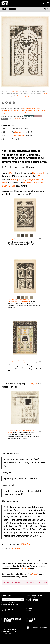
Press (29, 611)
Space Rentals (32, 600)
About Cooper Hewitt (35, 596)
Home (4, 9)
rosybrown (38, 116)
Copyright (31, 619)
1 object (33, 384)
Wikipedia (35, 574)
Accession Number (10, 544)
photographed (19, 132)
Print (12, 173)
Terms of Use (25, 569)
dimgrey (5, 119)
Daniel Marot (38, 173)
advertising (5, 111)
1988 (38, 177)
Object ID (6, 549)
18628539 (15, 549)
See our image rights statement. (28, 96)
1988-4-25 (25, 544)
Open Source (6, 621)
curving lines (37, 111)
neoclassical (36, 108)
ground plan (43, 113)
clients (19, 111)
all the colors (17, 119)
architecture (27, 108)
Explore (13, 9)
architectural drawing (31, 113)
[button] (48, 3)
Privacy (30, 621)
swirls (29, 111)
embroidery (19, 113)
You (46, 9)
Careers (30, 609)
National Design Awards (11, 619)
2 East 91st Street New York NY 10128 (9, 631)
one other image (13, 91)
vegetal (24, 111)
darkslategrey (29, 116)
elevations (10, 113)
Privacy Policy (6, 604)
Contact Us (31, 598)
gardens (13, 111)
